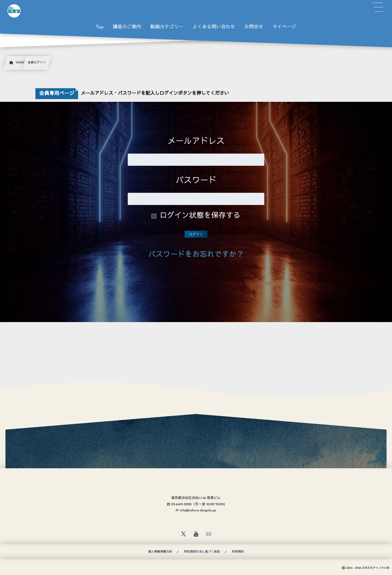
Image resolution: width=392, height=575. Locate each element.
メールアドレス (196, 142)
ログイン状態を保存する (200, 216)
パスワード (196, 181)
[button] (378, 7)
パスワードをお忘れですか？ (196, 255)
